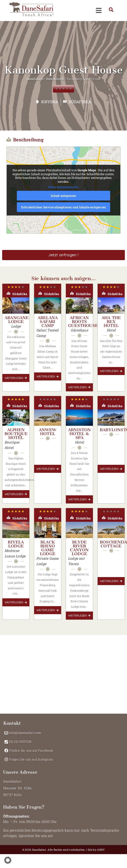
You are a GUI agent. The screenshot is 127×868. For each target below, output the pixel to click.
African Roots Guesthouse (83, 322)
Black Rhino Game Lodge (48, 548)
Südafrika (80, 102)
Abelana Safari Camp (48, 322)
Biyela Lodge (16, 544)
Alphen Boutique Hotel (16, 434)
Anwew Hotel (48, 432)
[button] (8, 860)
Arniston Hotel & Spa (79, 434)
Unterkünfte (55, 79)
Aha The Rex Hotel (111, 322)
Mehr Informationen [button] (63, 187)
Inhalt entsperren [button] (63, 196)
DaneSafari (35, 79)
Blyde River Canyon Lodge (79, 548)
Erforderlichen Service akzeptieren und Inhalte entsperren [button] (63, 207)
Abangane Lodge (17, 320)
